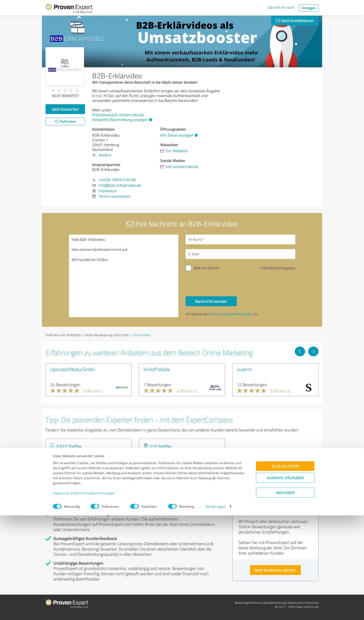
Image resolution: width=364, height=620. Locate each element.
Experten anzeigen (72, 472)
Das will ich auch (281, 7)
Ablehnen (285, 597)
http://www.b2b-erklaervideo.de (118, 115)
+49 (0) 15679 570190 (117, 180)
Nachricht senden (211, 301)
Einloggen (309, 8)
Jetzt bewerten (65, 109)
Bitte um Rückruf (206, 268)
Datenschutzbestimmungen (94, 598)
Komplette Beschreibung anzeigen (122, 120)
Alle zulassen (285, 571)
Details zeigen (216, 611)
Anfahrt (105, 155)
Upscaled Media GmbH (72, 369)
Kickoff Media (157, 369)
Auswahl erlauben (285, 582)
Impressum (62, 598)
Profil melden (142, 335)
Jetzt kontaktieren (295, 20)
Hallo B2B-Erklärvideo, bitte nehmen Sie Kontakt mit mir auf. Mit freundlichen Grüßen (124, 276)
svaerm (244, 369)
